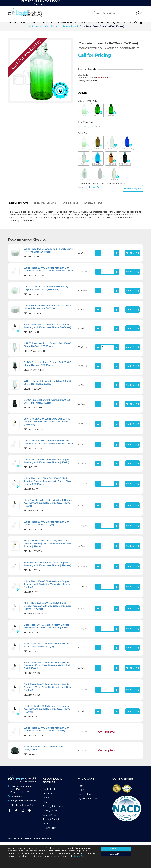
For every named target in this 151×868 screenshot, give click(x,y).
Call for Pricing (94, 59)
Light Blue (97, 162)
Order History (84, 798)
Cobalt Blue (127, 146)
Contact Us (48, 801)
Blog (45, 806)
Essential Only (116, 854)
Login (81, 789)
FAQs (46, 827)
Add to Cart (133, 256)
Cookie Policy (50, 819)
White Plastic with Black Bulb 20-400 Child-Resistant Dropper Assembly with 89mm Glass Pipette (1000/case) (47, 485)
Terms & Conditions (53, 823)
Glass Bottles (52, 30)
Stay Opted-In (116, 848)
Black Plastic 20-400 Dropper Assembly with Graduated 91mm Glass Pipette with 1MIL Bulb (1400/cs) (47, 691)
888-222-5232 (122, 23)
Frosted (114, 178)
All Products (84, 23)
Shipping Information (53, 810)
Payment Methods (87, 802)
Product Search (115, 13)
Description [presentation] (18, 206)
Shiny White (85, 178)
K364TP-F (97, 114)
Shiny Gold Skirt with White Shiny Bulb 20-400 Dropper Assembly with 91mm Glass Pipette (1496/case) (47, 425)
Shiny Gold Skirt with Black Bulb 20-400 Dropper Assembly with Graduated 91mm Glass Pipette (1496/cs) (48, 507)
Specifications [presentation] (45, 206)
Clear (84, 162)
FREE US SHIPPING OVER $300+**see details (41, 3)
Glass (23, 23)
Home (13, 23)
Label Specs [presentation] (93, 206)
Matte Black (100, 178)
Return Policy (50, 831)
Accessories (64, 23)
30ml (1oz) (97, 130)
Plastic (34, 23)
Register (82, 793)
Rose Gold (111, 162)
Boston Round (70, 30)
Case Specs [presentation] (70, 206)
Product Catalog (51, 793)
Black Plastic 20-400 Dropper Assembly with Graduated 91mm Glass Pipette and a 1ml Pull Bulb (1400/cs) (47, 669)
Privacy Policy (50, 814)
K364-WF (111, 114)
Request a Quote (133, 192)
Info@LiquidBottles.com (23, 804)
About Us (48, 797)
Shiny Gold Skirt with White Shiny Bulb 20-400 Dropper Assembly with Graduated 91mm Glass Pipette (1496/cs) (47, 547)
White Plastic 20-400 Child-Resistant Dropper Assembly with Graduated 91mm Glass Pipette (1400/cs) (47, 588)
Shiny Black (125, 162)
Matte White (112, 146)
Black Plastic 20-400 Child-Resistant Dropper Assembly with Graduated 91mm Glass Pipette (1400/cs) (47, 713)
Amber (97, 146)
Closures (48, 23)
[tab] (18, 207)
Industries (102, 23)
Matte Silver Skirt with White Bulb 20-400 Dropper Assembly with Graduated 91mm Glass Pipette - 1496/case (47, 610)
